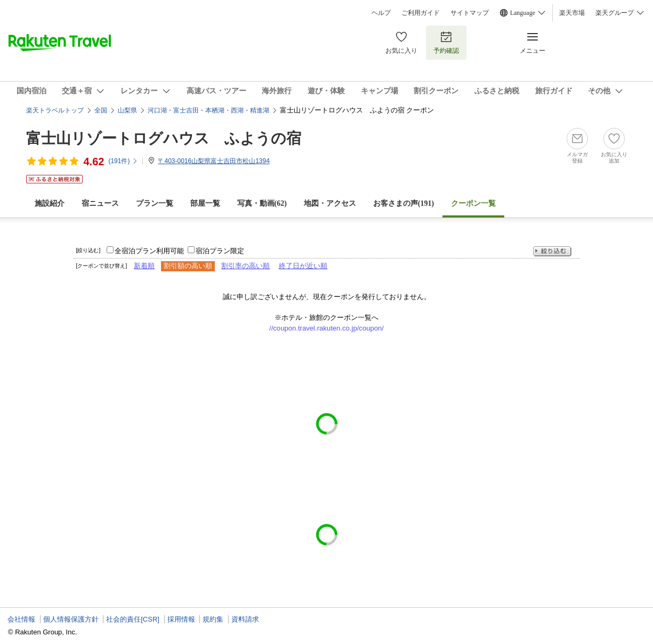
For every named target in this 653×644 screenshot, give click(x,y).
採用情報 (181, 619)
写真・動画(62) (262, 203)
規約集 (213, 619)
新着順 (144, 266)
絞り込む (552, 251)
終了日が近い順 (303, 266)
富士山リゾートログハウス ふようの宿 (164, 138)
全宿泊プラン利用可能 (149, 251)
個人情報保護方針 (71, 619)
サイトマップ (470, 13)
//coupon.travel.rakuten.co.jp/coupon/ (326, 328)
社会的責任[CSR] (133, 619)
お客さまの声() (404, 203)
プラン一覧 (155, 203)
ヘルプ (381, 13)
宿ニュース (100, 203)
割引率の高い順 (245, 266)
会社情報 (21, 619)
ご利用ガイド (421, 13)
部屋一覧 (205, 203)
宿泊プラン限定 (220, 251)
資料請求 (245, 619)
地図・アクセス (330, 203)
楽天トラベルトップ (55, 110)
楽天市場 (572, 13)
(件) (123, 161)
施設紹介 (50, 203)
